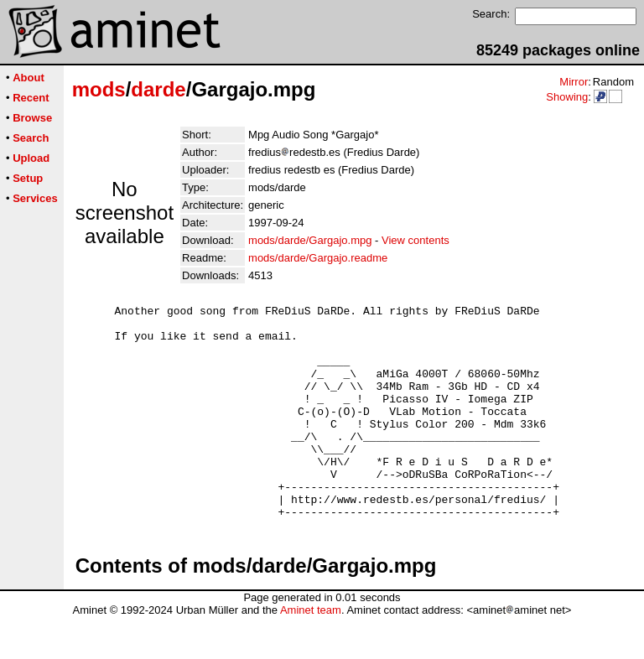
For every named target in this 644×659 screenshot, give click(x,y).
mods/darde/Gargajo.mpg (310, 240)
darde (158, 89)
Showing (567, 97)
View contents (415, 240)
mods (99, 89)
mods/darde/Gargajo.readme (318, 258)
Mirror (574, 82)
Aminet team (311, 653)
